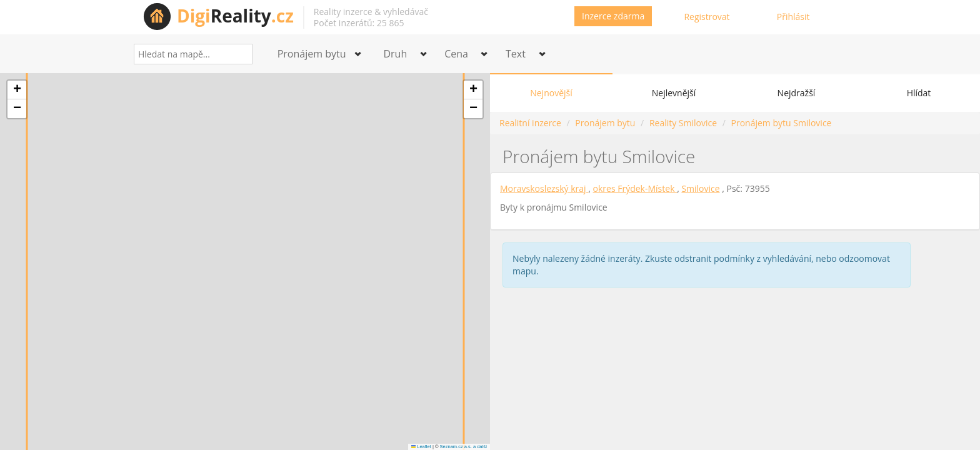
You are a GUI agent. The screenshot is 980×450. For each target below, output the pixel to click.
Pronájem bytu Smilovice (782, 123)
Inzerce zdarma (613, 16)
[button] (17, 90)
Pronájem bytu (605, 123)
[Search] (238, 54)
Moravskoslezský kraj (544, 188)
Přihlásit (793, 17)
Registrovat (707, 17)
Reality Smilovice (683, 123)
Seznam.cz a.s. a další (463, 447)
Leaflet (421, 447)
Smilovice (700, 188)
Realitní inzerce (530, 123)
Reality (235, 16)
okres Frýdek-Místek (635, 188)
